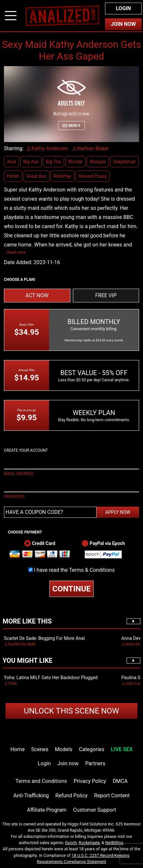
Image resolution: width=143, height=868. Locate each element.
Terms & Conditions (92, 570)
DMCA (120, 781)
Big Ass (31, 162)
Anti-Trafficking (31, 796)
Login (123, 8)
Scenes (40, 749)
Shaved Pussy (93, 176)
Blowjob (98, 162)
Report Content (112, 796)
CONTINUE (71, 589)
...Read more (15, 252)
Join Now (123, 24)
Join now (68, 763)
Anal (11, 162)
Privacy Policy (90, 781)
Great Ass (36, 176)
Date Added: (18, 262)
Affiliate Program (47, 810)
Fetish (13, 176)
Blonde (75, 162)
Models (64, 749)
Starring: (14, 148)
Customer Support (94, 810)
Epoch (71, 843)
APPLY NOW (118, 512)
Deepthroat (125, 162)
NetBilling (114, 843)
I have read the (74, 570)
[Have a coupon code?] (50, 512)
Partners (95, 763)
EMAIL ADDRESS (19, 474)
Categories (92, 749)
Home (18, 749)
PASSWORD (14, 497)
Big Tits (54, 162)
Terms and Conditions (41, 781)
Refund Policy (71, 796)
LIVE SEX (122, 749)
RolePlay (63, 176)
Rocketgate (89, 843)
